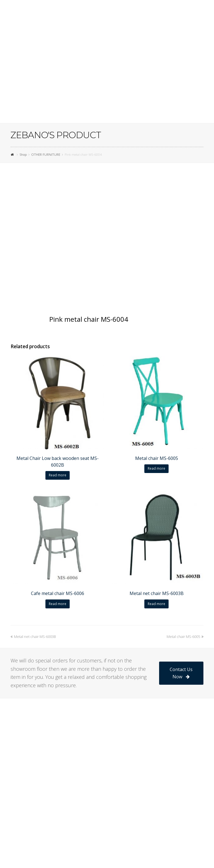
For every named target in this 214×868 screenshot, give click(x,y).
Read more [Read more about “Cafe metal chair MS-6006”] (58, 604)
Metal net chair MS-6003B (33, 637)
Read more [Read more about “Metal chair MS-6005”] (156, 468)
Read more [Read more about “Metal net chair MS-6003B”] (156, 604)
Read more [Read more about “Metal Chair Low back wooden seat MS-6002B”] (58, 475)
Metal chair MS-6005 (185, 637)
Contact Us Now (181, 673)
